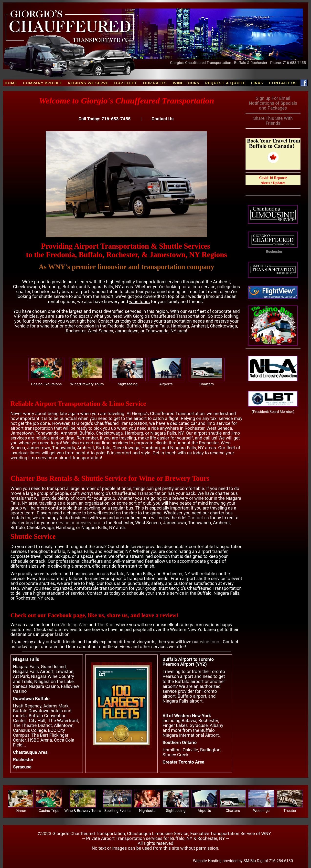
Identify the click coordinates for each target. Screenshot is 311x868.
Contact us (108, 321)
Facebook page (66, 615)
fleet (202, 311)
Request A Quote (225, 83)
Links (257, 83)
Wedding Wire (74, 625)
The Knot (106, 625)
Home (11, 83)
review (168, 615)
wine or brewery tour (80, 523)
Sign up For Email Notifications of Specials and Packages (273, 103)
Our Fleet (126, 83)
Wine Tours (186, 83)
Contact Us (283, 83)
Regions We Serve (88, 83)
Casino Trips (49, 811)
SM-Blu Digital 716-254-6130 (268, 861)
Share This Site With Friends (273, 121)
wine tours (139, 301)
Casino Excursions (46, 384)
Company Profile (42, 83)
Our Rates (155, 83)
